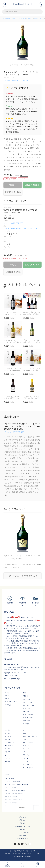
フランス (30, 19)
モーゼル (8, 761)
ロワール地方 (26, 708)
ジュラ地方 (26, 724)
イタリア (8, 730)
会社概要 (23, 829)
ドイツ (7, 755)
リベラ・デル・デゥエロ (30, 737)
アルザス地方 (26, 721)
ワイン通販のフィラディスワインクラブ (14, 19)
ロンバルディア (9, 743)
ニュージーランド (28, 768)
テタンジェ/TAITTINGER (13, 223)
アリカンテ (26, 749)
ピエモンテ (8, 737)
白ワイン (8, 699)
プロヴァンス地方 (28, 718)
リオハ (25, 733)
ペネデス (25, 740)
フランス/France (10, 229)
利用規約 (23, 823)
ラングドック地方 (28, 715)
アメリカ (25, 758)
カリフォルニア (27, 765)
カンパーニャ (9, 746)
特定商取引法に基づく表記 (23, 826)
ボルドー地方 (26, 699)
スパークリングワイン (11, 702)
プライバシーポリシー (23, 832)
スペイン (25, 730)
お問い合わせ (23, 817)
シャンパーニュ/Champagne (29, 229)
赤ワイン (8, 696)
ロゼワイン (8, 705)
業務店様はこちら (23, 839)
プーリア (8, 749)
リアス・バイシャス (28, 743)
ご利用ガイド (23, 820)
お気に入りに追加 (32, 185)
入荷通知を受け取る (13, 192)
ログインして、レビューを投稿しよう (22, 576)
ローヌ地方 (26, 712)
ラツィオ (8, 740)
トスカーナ (8, 733)
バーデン (8, 758)
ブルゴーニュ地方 (28, 702)
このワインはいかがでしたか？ (16, 80)
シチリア (8, 752)
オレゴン (25, 761)
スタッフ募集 (23, 835)
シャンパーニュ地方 (28, 705)
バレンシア (26, 746)
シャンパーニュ (39, 19)
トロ (24, 752)
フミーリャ (26, 755)
